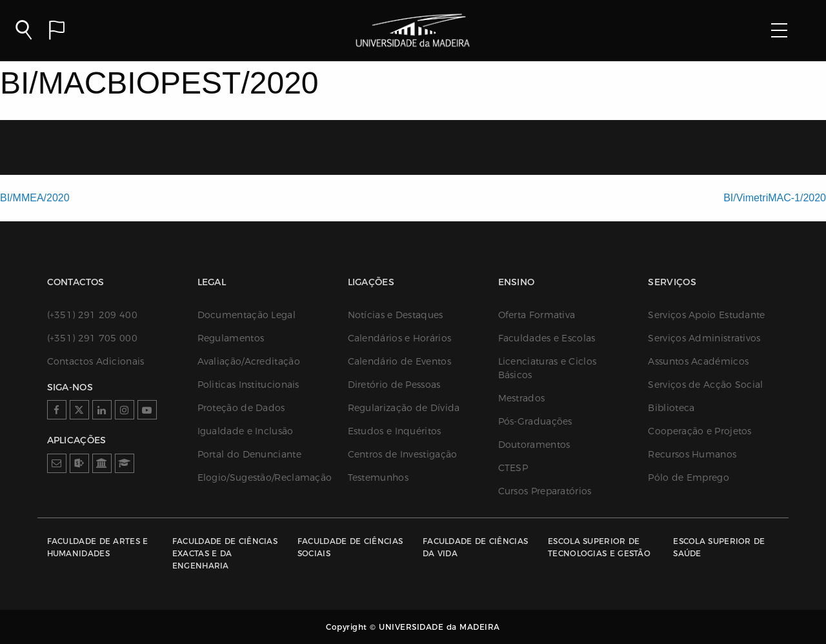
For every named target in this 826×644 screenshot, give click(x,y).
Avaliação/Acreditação (249, 361)
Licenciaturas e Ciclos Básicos (548, 368)
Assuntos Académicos (698, 361)
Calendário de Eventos (399, 361)
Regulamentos (231, 338)
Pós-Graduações (535, 421)
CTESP (513, 468)
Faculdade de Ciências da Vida (475, 547)
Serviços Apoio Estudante (706, 315)
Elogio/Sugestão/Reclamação (260, 478)
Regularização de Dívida (404, 408)
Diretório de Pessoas (394, 385)
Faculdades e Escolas (547, 338)
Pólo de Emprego (689, 478)
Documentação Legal (247, 315)
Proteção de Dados (241, 408)
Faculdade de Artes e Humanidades (98, 547)
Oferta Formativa (537, 315)
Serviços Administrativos (704, 338)
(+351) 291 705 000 (92, 338)
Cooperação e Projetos (700, 431)
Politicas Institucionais (248, 385)
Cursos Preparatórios (545, 491)
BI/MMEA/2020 (35, 198)
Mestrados (522, 398)
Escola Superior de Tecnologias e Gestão (599, 547)
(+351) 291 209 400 (92, 315)
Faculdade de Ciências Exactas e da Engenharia (225, 553)
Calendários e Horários (400, 338)
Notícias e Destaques (396, 315)
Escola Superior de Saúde (719, 547)
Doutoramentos (534, 445)
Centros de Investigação (403, 454)
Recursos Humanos (692, 454)
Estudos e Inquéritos (395, 431)
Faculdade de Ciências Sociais (350, 547)
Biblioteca (671, 408)
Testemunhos (378, 478)
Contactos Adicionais (96, 361)
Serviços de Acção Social (705, 385)
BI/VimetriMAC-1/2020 (775, 198)
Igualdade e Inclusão (246, 431)
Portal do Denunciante (249, 454)
